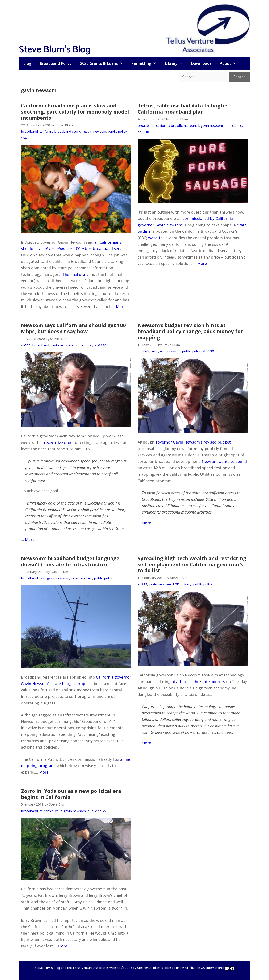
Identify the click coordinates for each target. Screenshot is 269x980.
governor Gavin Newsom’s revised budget (193, 442)
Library (176, 63)
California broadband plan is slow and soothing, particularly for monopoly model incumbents (75, 112)
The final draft (75, 274)
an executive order (57, 442)
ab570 (26, 345)
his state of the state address (198, 682)
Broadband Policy (56, 63)
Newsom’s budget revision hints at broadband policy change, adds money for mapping (190, 331)
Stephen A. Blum (149, 968)
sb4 (24, 138)
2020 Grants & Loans (104, 63)
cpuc (59, 811)
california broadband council (61, 131)
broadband (29, 131)
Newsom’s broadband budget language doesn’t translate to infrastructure (70, 561)
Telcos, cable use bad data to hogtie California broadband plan (183, 108)
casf (154, 351)
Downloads (201, 63)
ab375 (142, 584)
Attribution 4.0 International (210, 968)
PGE (176, 584)
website (155, 238)
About (230, 63)
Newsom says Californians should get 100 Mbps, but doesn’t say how (73, 328)
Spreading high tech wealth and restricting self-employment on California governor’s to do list (192, 564)
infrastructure (82, 578)
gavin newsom (95, 131)
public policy (117, 131)
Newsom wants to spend (224, 461)
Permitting (146, 63)
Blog (27, 63)
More (121, 306)
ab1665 (143, 351)
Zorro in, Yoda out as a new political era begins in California (71, 794)
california (46, 811)
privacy (186, 584)
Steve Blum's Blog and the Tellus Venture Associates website (77, 968)
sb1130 (143, 132)
